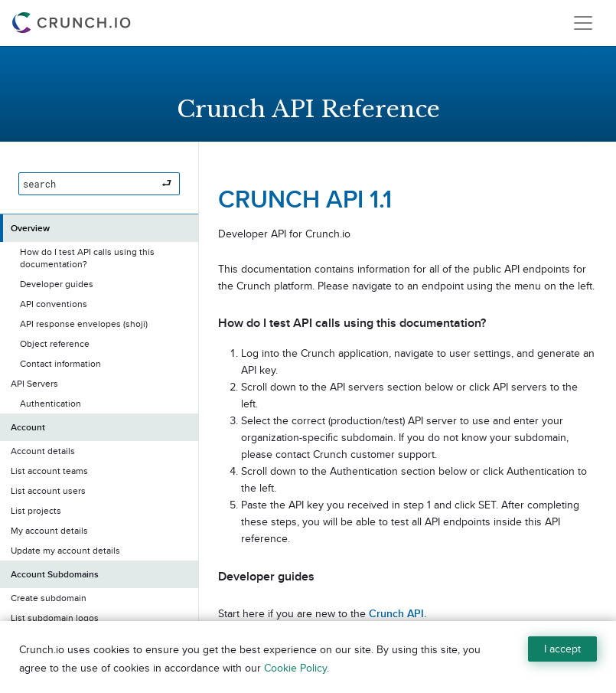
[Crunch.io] (73, 23)
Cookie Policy (295, 668)
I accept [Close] (562, 649)
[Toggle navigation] (583, 23)
